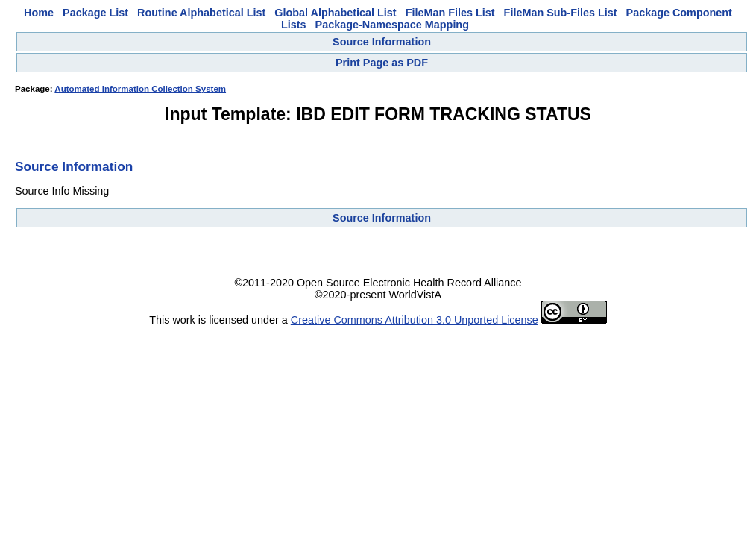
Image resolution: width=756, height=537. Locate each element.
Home (39, 13)
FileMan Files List (450, 13)
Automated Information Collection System (140, 89)
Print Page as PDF (382, 63)
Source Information (382, 42)
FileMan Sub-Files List (561, 13)
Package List (95, 13)
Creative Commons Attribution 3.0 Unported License (415, 320)
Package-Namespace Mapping (392, 25)
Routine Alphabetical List (201, 13)
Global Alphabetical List (335, 13)
